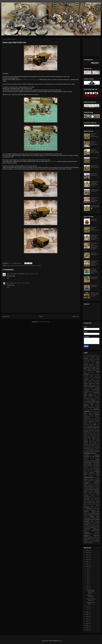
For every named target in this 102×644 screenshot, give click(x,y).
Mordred (92, 458)
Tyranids (86, 517)
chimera (97, 388)
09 (88, 575)
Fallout (85, 407)
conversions (96, 389)
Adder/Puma (86, 357)
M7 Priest (95, 447)
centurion (91, 382)
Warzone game (88, 537)
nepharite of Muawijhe (89, 468)
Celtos (85, 382)
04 (88, 586)
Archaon (92, 358)
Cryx (98, 391)
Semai (98, 503)
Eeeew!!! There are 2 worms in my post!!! (95, 294)
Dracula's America (91, 401)
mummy (97, 458)
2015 (87, 619)
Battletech (91, 364)
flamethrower (91, 407)
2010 (87, 630)
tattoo (98, 510)
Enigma (98, 404)
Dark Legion (88, 396)
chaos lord (92, 385)
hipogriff (86, 423)
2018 (87, 612)
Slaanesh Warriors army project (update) (95, 151)
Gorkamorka (87, 419)
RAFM (85, 493)
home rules (96, 423)
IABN (95, 424)
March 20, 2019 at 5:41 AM (23, 283)
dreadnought (90, 403)
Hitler (91, 423)
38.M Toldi (92, 355)
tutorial (98, 515)
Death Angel (96, 396)
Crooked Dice (93, 391)
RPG (88, 498)
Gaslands (91, 415)
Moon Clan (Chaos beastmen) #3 (94, 135)
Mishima (97, 456)
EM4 (92, 404)
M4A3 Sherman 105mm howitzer (92, 446)
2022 (87, 559)
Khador (85, 430)
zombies (90, 543)
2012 (87, 625)
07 (88, 579)
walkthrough (87, 529)
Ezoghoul (97, 406)
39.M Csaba (97, 355)
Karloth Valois (96, 429)
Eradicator (87, 406)
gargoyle (86, 415)
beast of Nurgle (95, 366)
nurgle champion (89, 473)
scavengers (97, 498)
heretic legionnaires (89, 422)
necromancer (87, 461)
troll (94, 515)
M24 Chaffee (92, 439)
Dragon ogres (94, 158)
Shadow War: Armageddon (93, 504)
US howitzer (94, 523)
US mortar (89, 526)
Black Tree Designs (19, 265)
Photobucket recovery (94, 485)
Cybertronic (96, 393)
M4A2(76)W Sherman (94, 444)
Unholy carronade (95, 521)
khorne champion (95, 430)
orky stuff (97, 479)
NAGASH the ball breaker (94, 286)
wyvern (86, 541)
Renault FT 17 (96, 497)
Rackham (97, 491)
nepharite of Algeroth (93, 465)
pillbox (98, 487)
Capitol (92, 379)
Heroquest (97, 422)
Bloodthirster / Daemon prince (95, 166)
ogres (98, 476)
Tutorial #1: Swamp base (94, 254)
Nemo (85, 465)
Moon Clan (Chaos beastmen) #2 (94, 143)
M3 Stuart (92, 440)
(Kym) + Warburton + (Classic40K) (15, 274)
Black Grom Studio (90, 369)
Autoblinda (97, 360)
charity (91, 388)
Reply (8, 278)
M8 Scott (93, 449)
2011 (87, 628)
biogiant (98, 367)
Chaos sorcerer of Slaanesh (95, 190)
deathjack (97, 397)
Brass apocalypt (95, 374)
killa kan (86, 432)
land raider (94, 432)
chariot (85, 388)
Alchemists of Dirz (95, 357)
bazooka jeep (87, 366)
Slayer (92, 507)
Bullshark (86, 378)
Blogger (60, 641)
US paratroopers (95, 526)
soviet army (96, 509)
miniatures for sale (89, 456)
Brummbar (97, 376)
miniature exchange (92, 455)
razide (93, 495)
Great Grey (93, 419)
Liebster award (96, 433)
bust (93, 378)
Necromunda (95, 461)
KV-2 (90, 432)
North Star (90, 471)
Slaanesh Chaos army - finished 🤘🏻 (95, 207)
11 (88, 570)
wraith (90, 540)
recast (98, 495)
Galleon (92, 409)
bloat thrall (94, 370)
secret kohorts (88, 503)
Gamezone (97, 413)
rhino (85, 498)
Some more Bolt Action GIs (91, 600)
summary (93, 510)
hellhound (97, 420)
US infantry (38, 265)
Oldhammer (89, 477)
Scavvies (87, 500)
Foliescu (97, 407)
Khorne (89, 430)
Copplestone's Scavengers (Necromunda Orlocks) (94, 184)
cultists (86, 393)
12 (88, 568)
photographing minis (89, 487)
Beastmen (87, 367)
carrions (86, 381)
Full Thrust (87, 409)
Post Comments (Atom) (44, 322)
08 (88, 577)
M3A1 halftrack (53, 161)
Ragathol (90, 493)
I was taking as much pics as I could (30, 80)
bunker (90, 378)
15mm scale (86, 355)
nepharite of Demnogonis (92, 467)
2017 (87, 614)
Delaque (92, 399)
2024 (87, 555)
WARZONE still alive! (91, 603)
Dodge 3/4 (33, 265)
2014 (87, 621)
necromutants (87, 464)
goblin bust (92, 416)
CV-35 (90, 393)
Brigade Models (88, 376)
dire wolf (88, 400)
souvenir (89, 509)
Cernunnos (97, 382)
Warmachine (88, 534)
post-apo (91, 490)
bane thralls (91, 361)
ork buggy (90, 479)
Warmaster (97, 534)
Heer (93, 420)
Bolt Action (27, 265)
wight (85, 538)
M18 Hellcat (92, 437)
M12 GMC (94, 436)
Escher (92, 406)
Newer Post (6, 316)
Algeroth (86, 358)
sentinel (86, 504)
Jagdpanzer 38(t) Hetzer (93, 427)
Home (41, 316)
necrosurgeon (96, 464)
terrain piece (95, 513)
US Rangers (87, 528)
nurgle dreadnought (92, 474)
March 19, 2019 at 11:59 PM (32, 274)
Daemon (91, 394)
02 (88, 607)
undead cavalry (87, 518)
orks (94, 479)
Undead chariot (95, 518)
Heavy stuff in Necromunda (94, 278)
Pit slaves (86, 488)
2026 (87, 550)
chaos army (92, 384)
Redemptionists (88, 497)
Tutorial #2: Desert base (94, 220)
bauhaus (97, 364)
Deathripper (87, 399)
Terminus (89, 513)
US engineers (87, 523)
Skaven (98, 506)
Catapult (94, 381)
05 (88, 584)
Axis (85, 361)
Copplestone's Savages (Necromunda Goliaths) (94, 200)
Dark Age (97, 394)
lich (91, 433)
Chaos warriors (91, 387)
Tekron (85, 513)
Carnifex (98, 379)
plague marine (92, 488)
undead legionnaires (89, 520)
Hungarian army (88, 425)
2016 (87, 616)
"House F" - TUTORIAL (90, 596)
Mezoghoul (92, 451)
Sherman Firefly (88, 506)
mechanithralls (90, 450)
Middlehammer (90, 453)
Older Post (76, 316)
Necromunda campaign (92, 462)
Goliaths (97, 417)
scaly (92, 498)
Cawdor (98, 381)
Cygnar (86, 394)
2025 (87, 553)
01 (88, 609)
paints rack (91, 484)
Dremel (95, 403)
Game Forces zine (95, 412)
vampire (92, 528)
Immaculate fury (92, 426)
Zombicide (93, 541)
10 (88, 573)
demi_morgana (10, 283)
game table (88, 413)
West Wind (96, 537)
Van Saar (97, 528)
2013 (87, 623)
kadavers (91, 429)
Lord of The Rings (89, 435)
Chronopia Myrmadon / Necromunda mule (94, 271)
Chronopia (86, 390)
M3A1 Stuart (93, 442)
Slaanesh (87, 507)
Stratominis (87, 510)
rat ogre (92, 494)
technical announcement (92, 512)
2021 (87, 562)
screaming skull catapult (93, 501)
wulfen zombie (96, 540)
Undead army (94, 516)
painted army (91, 481)
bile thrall (93, 367)
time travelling (88, 515)
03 (88, 588)
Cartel (90, 381)
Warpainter (87, 535)
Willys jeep (91, 538)
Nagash (97, 459)
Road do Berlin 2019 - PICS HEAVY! (91, 592)
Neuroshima (90, 470)
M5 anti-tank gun (88, 447)
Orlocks (86, 481)
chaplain (97, 387)
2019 (87, 566)
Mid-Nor (97, 451)
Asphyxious (91, 360)
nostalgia (97, 471)
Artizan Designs (10, 265)
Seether (94, 503)
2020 (87, 564)
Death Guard (88, 397)
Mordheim (86, 458)
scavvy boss (93, 500)
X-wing (89, 541)
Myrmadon (86, 459)
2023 (87, 557)
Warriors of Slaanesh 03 (94, 174)
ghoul (88, 416)
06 (88, 582)
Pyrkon (91, 491)
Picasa (95, 487)
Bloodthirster (91, 372)
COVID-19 (87, 391)
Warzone (97, 535)
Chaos (86, 384)
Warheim (97, 532)
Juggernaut (86, 429)
